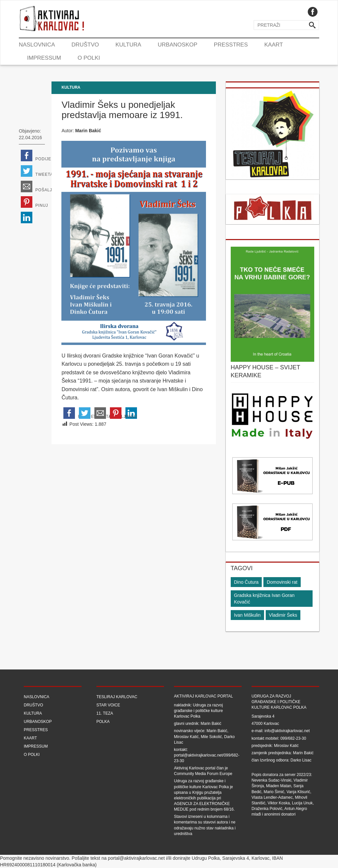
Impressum (44, 58)
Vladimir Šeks (283, 615)
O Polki (89, 58)
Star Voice (108, 705)
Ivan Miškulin (247, 615)
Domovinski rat (282, 582)
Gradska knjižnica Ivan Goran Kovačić (264, 599)
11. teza (105, 713)
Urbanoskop (178, 45)
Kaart (274, 45)
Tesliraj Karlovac (117, 697)
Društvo (85, 45)
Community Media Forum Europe (203, 774)
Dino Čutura (246, 582)
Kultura (128, 45)
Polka (103, 722)
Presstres (231, 45)
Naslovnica (37, 45)
